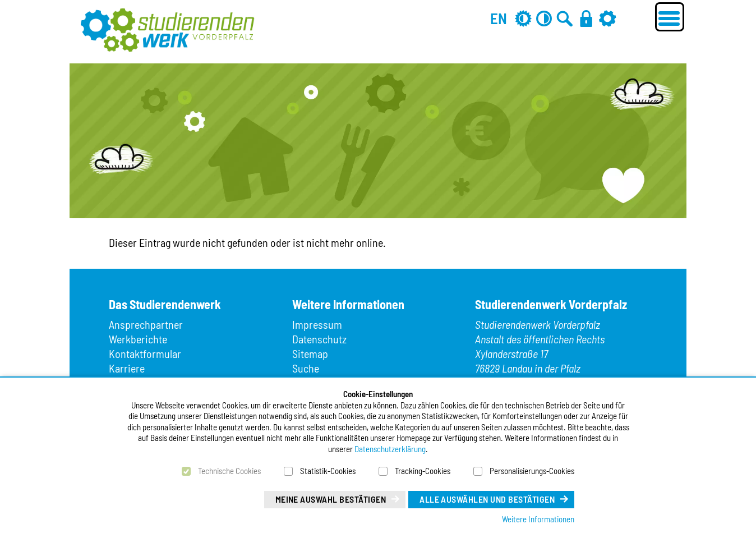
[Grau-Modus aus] (523, 18)
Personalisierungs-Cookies (532, 471)
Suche (306, 368)
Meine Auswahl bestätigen (331, 499)
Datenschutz (319, 339)
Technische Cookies (229, 471)
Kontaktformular (145, 353)
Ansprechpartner (146, 324)
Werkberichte (138, 339)
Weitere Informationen (538, 519)
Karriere (127, 368)
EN (499, 18)
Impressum (317, 324)
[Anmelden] (586, 18)
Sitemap (310, 353)
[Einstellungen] (607, 18)
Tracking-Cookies (423, 471)
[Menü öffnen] (670, 17)
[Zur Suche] (565, 18)
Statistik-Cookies (328, 471)
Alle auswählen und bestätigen (487, 499)
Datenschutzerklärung (390, 449)
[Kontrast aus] (544, 18)
